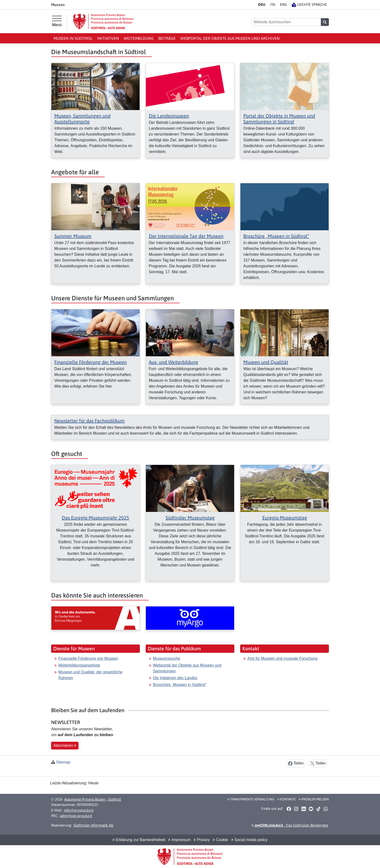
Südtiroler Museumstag (190, 518)
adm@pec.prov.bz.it (76, 816)
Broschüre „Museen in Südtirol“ (276, 236)
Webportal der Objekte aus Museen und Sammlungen (187, 668)
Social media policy (249, 840)
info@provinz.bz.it (79, 810)
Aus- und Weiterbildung (174, 362)
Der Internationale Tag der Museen (186, 236)
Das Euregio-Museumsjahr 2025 (95, 518)
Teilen (296, 763)
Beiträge (167, 38)
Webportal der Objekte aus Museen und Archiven (230, 38)
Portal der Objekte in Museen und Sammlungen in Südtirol (279, 119)
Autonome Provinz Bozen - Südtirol (93, 799)
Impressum (179, 840)
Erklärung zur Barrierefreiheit (139, 840)
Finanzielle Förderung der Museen (91, 362)
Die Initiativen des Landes (175, 678)
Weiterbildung (139, 38)
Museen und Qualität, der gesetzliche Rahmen (90, 675)
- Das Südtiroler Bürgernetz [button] (290, 825)
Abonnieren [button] (65, 745)
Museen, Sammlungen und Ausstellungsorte (82, 119)
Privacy (202, 840)
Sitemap (63, 762)
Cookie (220, 840)
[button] (289, 809)
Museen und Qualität (266, 362)
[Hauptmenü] (57, 21)
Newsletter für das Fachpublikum (89, 421)
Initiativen (108, 38)
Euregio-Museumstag (285, 518)
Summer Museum (73, 236)
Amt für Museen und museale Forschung (282, 658)
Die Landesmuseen (169, 116)
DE (262, 4)
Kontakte (287, 799)
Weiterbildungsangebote (79, 665)
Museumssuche (166, 658)
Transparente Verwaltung (251, 799)
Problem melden (314, 799)
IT (273, 4)
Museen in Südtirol (73, 38)
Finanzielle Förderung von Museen (88, 658)
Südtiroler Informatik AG (93, 825)
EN (283, 4)
